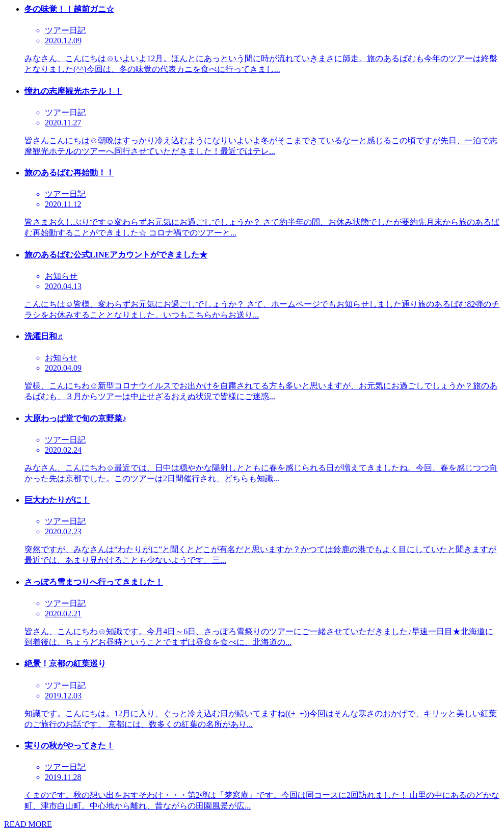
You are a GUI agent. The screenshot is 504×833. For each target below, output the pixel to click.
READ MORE (28, 824)
